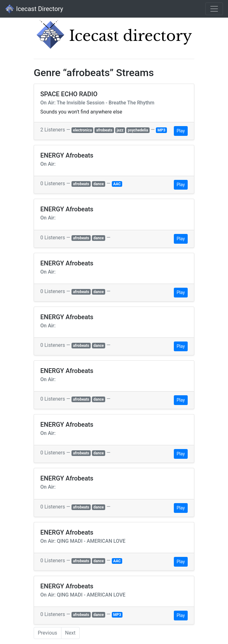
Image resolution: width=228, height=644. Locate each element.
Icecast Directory (34, 9)
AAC (117, 184)
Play (181, 131)
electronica (83, 130)
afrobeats (104, 130)
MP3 (161, 130)
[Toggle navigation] (214, 9)
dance (99, 184)
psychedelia (138, 130)
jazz (120, 130)
